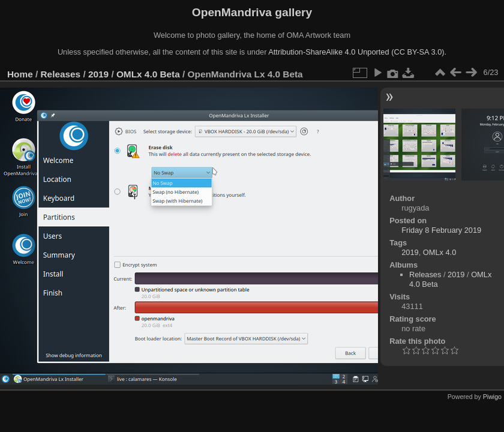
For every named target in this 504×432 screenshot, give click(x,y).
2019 (98, 74)
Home (20, 74)
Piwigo (492, 397)
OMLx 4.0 (439, 252)
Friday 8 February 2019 (441, 230)
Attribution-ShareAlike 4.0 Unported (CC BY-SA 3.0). (357, 52)
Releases (61, 74)
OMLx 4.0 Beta (148, 74)
